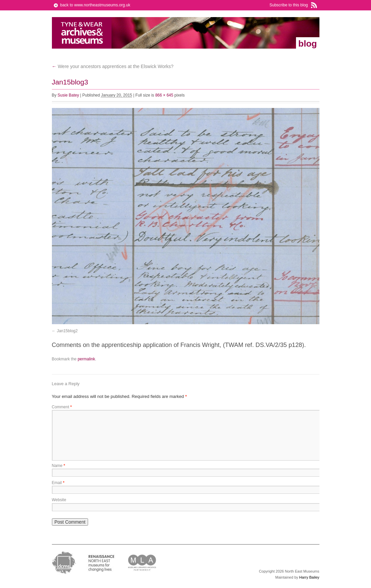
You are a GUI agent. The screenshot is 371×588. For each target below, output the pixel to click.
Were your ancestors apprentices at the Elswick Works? (113, 66)
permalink (86, 359)
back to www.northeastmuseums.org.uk (95, 5)
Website (59, 500)
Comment (62, 407)
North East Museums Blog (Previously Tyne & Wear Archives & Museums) (82, 33)
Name (59, 466)
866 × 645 (164, 95)
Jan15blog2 (67, 331)
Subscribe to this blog (289, 5)
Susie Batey (68, 95)
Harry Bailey (309, 577)
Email (58, 483)
